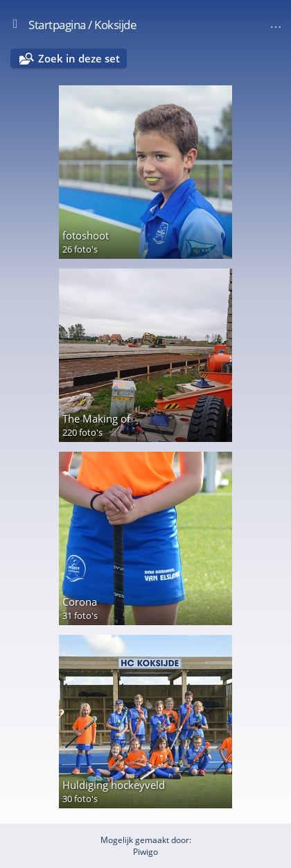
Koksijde (115, 25)
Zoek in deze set (79, 58)
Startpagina (57, 25)
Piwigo (145, 852)
